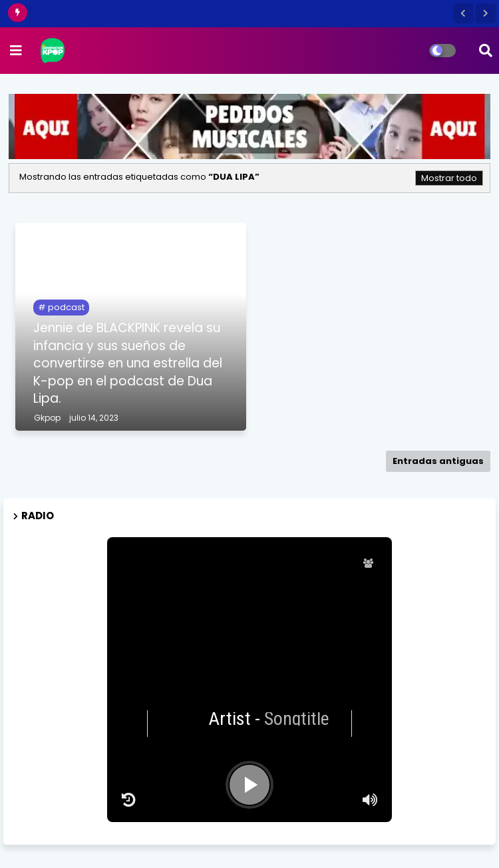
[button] (463, 13)
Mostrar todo (449, 178)
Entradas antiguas (438, 461)
